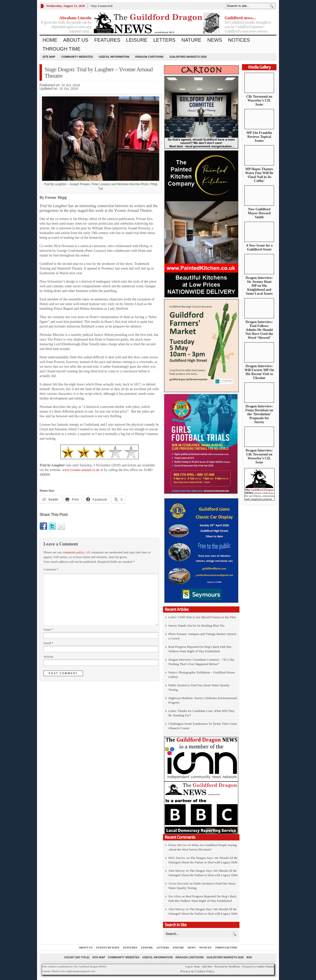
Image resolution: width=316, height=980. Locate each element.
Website (49, 657)
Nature (191, 40)
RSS (249, 957)
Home (50, 40)
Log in (189, 966)
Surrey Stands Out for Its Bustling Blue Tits (197, 626)
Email (48, 643)
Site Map (49, 57)
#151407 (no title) (77, 957)
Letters (164, 40)
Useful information (114, 57)
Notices (239, 40)
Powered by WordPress (227, 966)
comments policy (73, 552)
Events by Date (108, 947)
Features (107, 40)
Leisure (137, 40)
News (215, 40)
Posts (197, 966)
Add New (207, 966)
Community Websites (77, 57)
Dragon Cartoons (149, 57)
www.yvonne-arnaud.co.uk (81, 470)
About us (76, 40)
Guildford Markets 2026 (188, 57)
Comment (51, 569)
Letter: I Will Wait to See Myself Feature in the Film (202, 617)
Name (48, 630)
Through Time (61, 49)
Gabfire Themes (265, 966)
